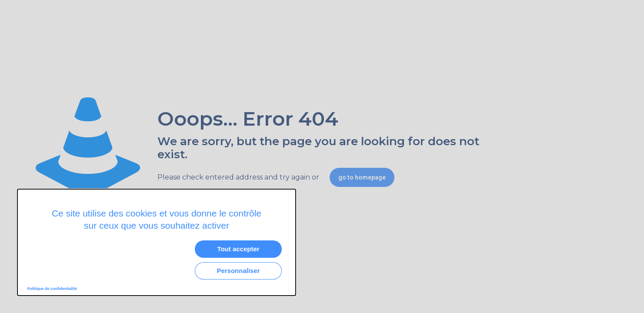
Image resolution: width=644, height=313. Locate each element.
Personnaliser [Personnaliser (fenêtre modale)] (238, 271)
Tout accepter (238, 249)
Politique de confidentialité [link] (52, 289)
